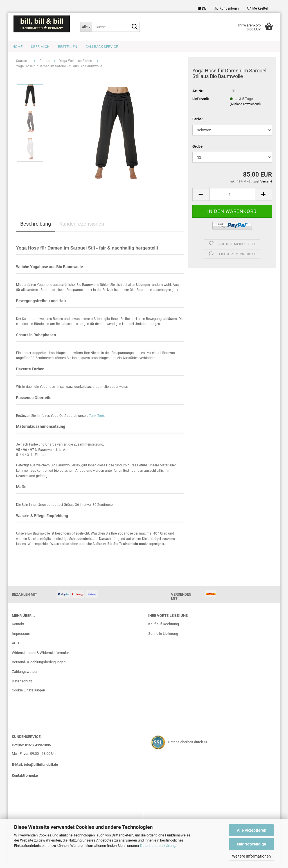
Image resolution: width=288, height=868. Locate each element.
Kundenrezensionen (82, 224)
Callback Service (102, 47)
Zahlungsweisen (25, 672)
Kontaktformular (25, 775)
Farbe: (198, 119)
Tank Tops (96, 416)
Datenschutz (22, 681)
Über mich (40, 47)
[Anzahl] (232, 194)
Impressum (21, 634)
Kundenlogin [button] (227, 8)
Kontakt (18, 624)
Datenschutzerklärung (158, 846)
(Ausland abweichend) (245, 104)
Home (17, 47)
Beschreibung (36, 224)
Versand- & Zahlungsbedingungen (39, 662)
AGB (15, 643)
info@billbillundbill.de (41, 764)
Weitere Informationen (251, 856)
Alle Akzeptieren (252, 830)
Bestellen (67, 47)
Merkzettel (257, 8)
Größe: (198, 146)
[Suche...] (86, 27)
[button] (202, 8)
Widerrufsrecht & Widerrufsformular (40, 653)
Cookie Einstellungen (28, 690)
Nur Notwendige (252, 844)
